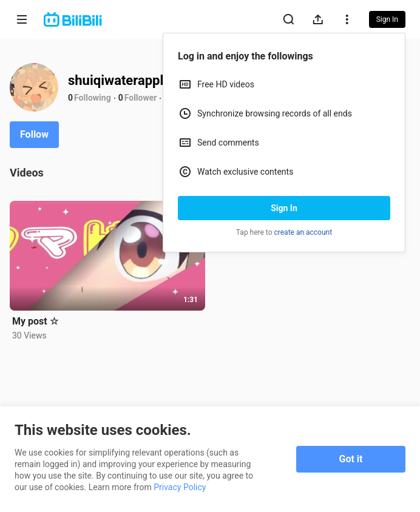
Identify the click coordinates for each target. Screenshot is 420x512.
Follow (34, 134)
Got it (351, 459)
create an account (303, 232)
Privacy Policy (180, 487)
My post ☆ (35, 321)
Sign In (284, 208)
